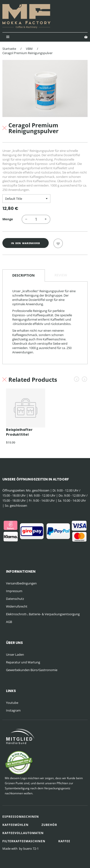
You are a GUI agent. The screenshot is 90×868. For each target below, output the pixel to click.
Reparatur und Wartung (23, 662)
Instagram (13, 710)
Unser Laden (15, 654)
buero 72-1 (31, 849)
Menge (8, 219)
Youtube (12, 703)
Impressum (14, 591)
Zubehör (49, 825)
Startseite (9, 49)
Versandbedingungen (21, 583)
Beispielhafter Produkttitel (19, 432)
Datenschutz (15, 599)
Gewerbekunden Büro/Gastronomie (32, 670)
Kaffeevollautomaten (23, 833)
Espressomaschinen (21, 817)
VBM (29, 49)
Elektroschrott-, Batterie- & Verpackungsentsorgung (43, 614)
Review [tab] (61, 275)
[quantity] (36, 219)
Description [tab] (23, 275)
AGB (9, 622)
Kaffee (64, 841)
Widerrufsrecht (17, 606)
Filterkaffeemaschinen (24, 841)
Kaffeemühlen (15, 825)
